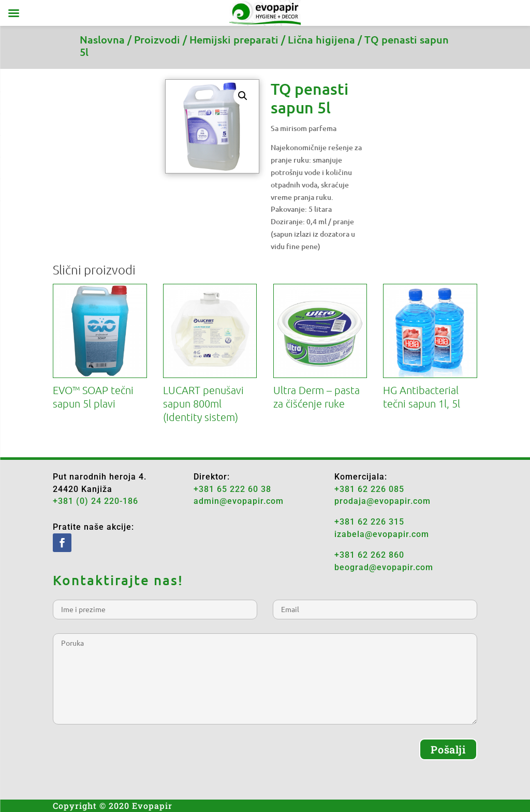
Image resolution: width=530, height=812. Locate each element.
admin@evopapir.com (239, 501)
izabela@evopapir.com (382, 534)
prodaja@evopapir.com (382, 501)
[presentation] (131, 759)
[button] (243, 96)
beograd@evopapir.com (384, 567)
